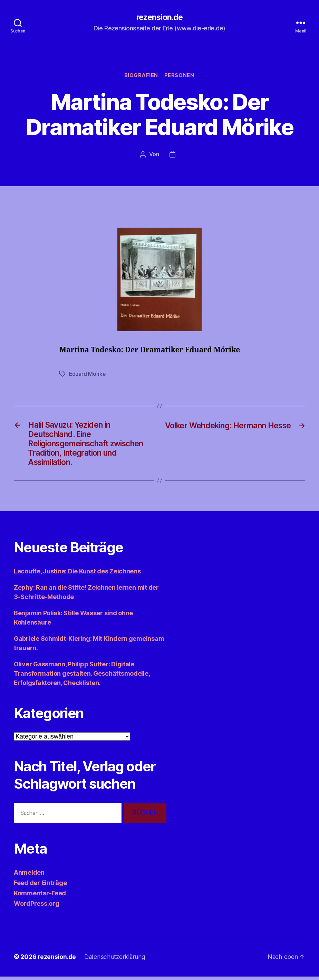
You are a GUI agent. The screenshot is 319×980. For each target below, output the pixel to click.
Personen (180, 76)
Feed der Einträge (40, 887)
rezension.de (159, 17)
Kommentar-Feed (40, 897)
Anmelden (29, 876)
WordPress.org (37, 907)
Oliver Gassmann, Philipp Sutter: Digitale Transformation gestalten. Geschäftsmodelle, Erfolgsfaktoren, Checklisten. (82, 677)
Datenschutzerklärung (116, 960)
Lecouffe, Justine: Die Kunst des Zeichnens (77, 575)
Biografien (141, 76)
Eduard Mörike (88, 374)
